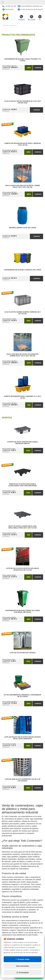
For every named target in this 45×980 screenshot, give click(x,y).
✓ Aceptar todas (22, 959)
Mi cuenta (31, 18)
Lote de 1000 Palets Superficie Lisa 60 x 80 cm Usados (22, 780)
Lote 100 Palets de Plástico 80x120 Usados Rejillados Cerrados (22, 738)
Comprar (38, 68)
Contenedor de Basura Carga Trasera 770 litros (22, 60)
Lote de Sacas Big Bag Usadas (22, 653)
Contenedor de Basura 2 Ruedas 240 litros (22, 270)
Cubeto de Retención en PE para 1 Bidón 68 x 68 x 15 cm (22, 144)
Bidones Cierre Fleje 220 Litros (22, 228)
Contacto (21, 18)
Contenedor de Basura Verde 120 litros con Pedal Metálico (22, 611)
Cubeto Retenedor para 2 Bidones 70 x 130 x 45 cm (22, 397)
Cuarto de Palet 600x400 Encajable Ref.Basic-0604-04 (22, 443)
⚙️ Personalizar (22, 973)
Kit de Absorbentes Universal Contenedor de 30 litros (23, 696)
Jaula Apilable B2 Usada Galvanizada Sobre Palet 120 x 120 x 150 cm (22, 355)
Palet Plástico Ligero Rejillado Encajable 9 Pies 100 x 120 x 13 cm (22, 527)
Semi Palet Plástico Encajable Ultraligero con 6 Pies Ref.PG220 (22, 485)
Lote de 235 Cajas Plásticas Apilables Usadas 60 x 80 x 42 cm (22, 569)
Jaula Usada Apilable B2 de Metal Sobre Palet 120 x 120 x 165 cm (23, 186)
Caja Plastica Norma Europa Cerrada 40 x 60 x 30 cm (23, 313)
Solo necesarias (22, 966)
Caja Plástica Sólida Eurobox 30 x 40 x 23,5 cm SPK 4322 (22, 102)
